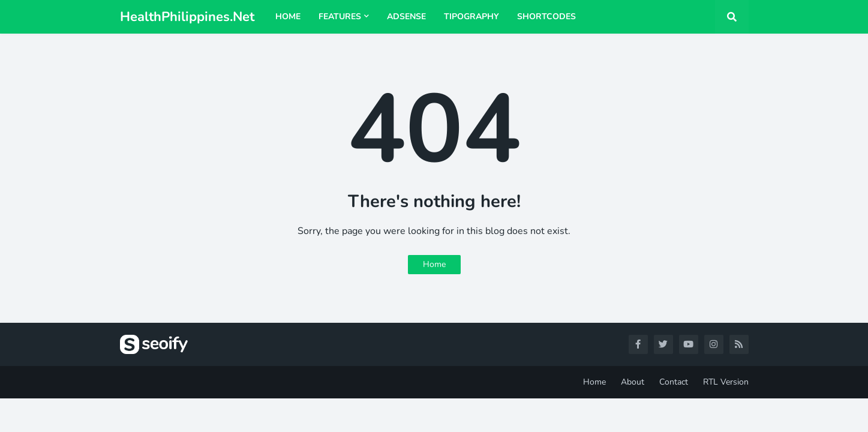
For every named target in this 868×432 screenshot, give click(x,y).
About (633, 382)
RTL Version (726, 382)
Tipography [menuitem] (471, 16)
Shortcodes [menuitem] (546, 16)
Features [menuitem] (340, 16)
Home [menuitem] (288, 16)
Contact (674, 382)
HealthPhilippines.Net (187, 17)
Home (434, 264)
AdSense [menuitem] (406, 16)
